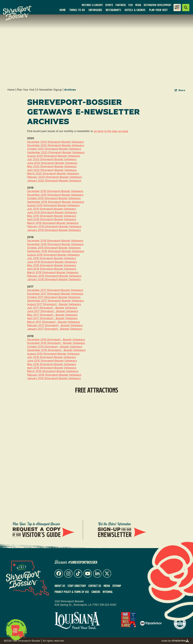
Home (63, 10)
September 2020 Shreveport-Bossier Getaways (56, 152)
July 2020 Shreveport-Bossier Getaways (52, 159)
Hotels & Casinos (135, 10)
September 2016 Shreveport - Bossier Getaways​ (56, 350)
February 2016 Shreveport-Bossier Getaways (54, 375)
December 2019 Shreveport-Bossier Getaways (55, 191)
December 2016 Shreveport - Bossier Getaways (56, 340)
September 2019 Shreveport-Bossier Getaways (56, 202)
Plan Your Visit (158, 10)
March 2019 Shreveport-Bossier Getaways (53, 223)
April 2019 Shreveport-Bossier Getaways (52, 219)
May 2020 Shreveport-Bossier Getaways (52, 166)
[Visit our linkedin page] (97, 574)
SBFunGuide (95, 10)
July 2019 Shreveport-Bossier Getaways (52, 209)
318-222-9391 (108, 605)
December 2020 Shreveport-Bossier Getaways (55, 142)
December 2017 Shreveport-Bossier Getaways (55, 290)
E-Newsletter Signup (50, 90)
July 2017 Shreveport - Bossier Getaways (52, 308)
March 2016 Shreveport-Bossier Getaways (53, 371)
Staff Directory (77, 586)
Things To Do (77, 10)
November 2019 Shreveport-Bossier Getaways (55, 195)
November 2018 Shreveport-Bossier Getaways (55, 244)
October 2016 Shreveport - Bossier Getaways (55, 347)
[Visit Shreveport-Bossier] (28, 578)
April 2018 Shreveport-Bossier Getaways (52, 269)
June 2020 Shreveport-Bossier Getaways (52, 163)
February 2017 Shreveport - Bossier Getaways (55, 325)
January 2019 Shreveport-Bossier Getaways (54, 230)
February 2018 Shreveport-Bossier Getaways (54, 276)
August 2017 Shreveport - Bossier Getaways (54, 304)
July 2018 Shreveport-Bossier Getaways (52, 258)
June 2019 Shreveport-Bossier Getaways (52, 212)
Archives (70, 90)
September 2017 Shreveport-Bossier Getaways (56, 301)
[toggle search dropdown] (186, 8)
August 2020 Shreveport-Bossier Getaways (54, 156)
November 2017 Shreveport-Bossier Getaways (55, 294)
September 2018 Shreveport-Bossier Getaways (56, 251)
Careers (96, 592)
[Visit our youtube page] (88, 574)
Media (138, 5)
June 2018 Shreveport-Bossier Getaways (52, 262)
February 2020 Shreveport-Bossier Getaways (55, 177)
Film (131, 5)
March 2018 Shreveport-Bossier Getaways (53, 272)
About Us (60, 586)
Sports (109, 5)
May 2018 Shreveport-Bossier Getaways (52, 265)
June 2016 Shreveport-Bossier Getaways (52, 361)
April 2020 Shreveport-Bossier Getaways (52, 170)
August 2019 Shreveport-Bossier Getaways (53, 205)
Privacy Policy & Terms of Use (72, 592)
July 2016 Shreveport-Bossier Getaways (52, 357)
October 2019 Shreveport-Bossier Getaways (54, 198)
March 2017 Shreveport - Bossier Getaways (54, 322)
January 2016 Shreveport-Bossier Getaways (54, 378)
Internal (108, 592)
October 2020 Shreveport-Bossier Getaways (54, 149)
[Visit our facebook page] (59, 574)
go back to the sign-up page (111, 131)
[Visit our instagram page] (68, 574)
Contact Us (95, 586)
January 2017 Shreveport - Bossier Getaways (55, 329)
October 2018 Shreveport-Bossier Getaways (54, 248)
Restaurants (113, 10)
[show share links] (180, 90)
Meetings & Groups (92, 5)
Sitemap (117, 586)
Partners (121, 5)
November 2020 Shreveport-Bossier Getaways (56, 145)
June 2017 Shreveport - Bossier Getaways (53, 311)
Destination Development (157, 5)
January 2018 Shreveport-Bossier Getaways (54, 279)
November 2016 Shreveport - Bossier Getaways (56, 343)
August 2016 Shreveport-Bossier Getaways (53, 354)
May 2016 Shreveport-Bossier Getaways (52, 364)
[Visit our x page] (107, 574)
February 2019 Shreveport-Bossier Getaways (54, 226)
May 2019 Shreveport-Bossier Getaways (52, 216)
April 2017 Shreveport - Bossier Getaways (52, 318)
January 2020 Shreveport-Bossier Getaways (54, 181)
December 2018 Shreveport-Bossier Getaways (55, 241)
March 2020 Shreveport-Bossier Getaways (53, 174)
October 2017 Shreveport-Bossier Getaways (54, 297)
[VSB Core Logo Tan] (19, 13)
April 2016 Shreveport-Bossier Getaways (52, 368)
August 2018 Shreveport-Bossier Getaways (53, 255)
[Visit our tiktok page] (78, 574)
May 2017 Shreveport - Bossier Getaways (52, 315)
